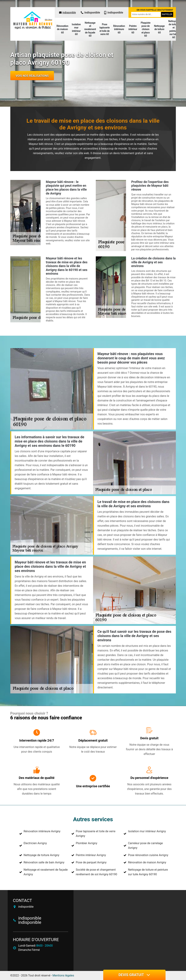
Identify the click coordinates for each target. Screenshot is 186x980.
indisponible (67, 12)
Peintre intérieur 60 (133, 29)
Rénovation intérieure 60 (119, 29)
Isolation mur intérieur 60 (76, 29)
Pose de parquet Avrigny (91, 862)
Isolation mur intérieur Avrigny (147, 831)
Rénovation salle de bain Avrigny (44, 862)
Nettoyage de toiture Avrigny (42, 855)
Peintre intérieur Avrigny (91, 855)
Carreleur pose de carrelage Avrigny (145, 845)
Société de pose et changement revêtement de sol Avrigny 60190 (96, 872)
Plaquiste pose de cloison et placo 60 (146, 29)
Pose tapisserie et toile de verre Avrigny (96, 834)
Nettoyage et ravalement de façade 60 (90, 29)
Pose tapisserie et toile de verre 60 (105, 29)
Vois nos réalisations (32, 76)
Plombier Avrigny (87, 843)
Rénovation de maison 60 (62, 29)
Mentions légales (63, 975)
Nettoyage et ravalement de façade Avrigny (46, 872)
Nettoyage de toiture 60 (159, 29)
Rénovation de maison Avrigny (147, 862)
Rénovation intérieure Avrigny (42, 831)
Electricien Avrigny (35, 843)
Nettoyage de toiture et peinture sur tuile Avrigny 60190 (148, 872)
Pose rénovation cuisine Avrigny (148, 855)
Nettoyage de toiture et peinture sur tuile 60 (174, 29)
